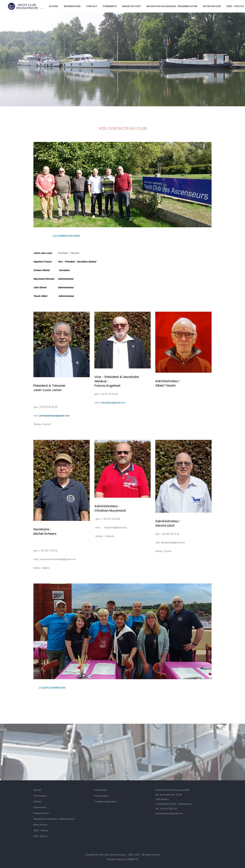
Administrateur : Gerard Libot (168, 523)
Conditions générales (105, 802)
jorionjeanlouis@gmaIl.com (169, 813)
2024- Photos (40, 836)
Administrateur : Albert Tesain (168, 383)
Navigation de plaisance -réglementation (172, 6)
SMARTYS (133, 859)
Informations (72, 6)
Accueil (54, 6)
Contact (92, 6)
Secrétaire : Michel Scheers (45, 531)
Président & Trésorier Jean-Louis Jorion (49, 388)
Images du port (131, 6)
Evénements (110, 6)
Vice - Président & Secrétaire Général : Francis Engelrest (117, 381)
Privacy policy (101, 796)
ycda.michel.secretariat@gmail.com (58, 559)
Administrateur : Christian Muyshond (110, 508)
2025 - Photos (235, 6)
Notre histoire (212, 6)
